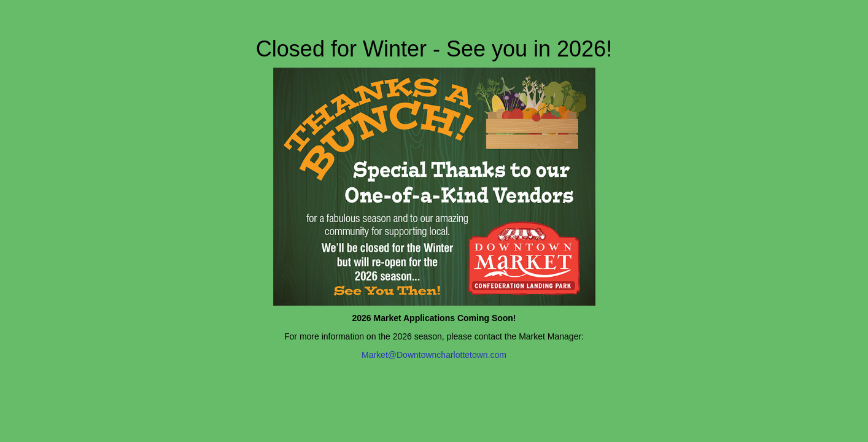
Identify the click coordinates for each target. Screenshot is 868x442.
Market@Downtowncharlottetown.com (434, 355)
